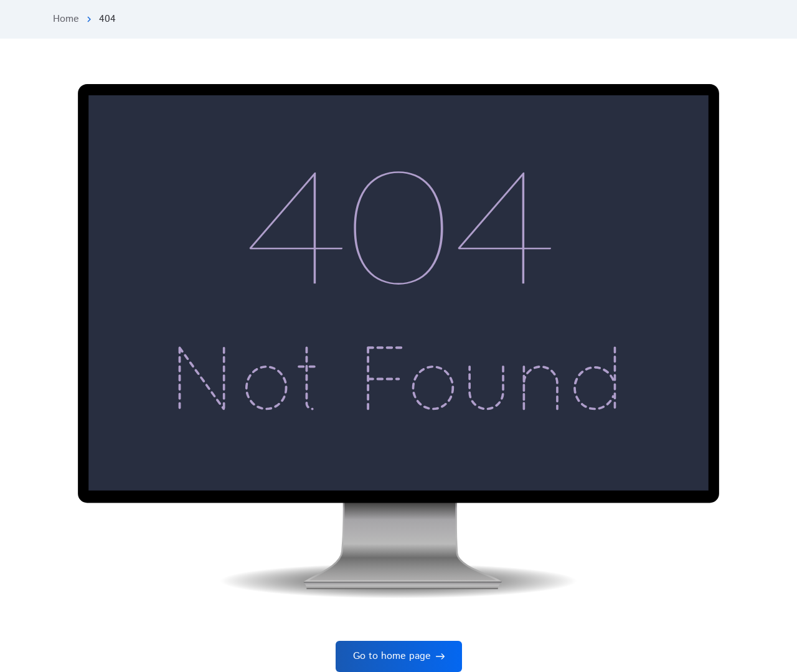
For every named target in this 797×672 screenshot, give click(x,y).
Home (66, 19)
